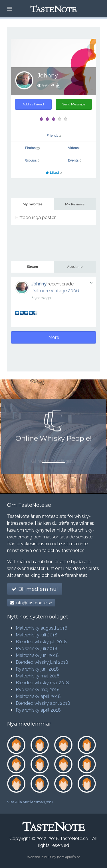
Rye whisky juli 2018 (37, 649)
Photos (32, 148)
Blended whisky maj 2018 (42, 683)
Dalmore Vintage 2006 (55, 291)
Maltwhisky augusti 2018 (42, 628)
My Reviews (75, 204)
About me (75, 267)
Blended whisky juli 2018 (41, 642)
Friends (54, 136)
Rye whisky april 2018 (38, 710)
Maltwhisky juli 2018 (37, 635)
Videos (75, 148)
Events (75, 160)
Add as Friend (33, 104)
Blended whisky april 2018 (43, 703)
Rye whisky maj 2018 (38, 690)
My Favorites (32, 204)
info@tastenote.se (31, 603)
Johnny (39, 284)
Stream (32, 267)
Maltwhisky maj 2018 (38, 676)
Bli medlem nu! (35, 589)
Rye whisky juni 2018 (37, 669)
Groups (32, 160)
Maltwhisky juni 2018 (37, 655)
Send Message (74, 104)
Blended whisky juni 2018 (42, 662)
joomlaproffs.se (69, 857)
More (54, 337)
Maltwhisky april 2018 (38, 696)
